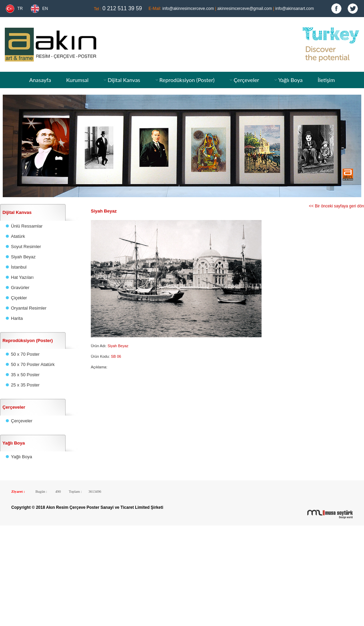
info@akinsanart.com (295, 9)
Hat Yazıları (22, 277)
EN (45, 9)
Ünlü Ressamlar (27, 226)
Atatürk (18, 236)
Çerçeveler (246, 80)
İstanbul (19, 267)
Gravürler (20, 288)
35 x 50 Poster (25, 375)
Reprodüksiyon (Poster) (187, 80)
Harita (17, 318)
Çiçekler (19, 298)
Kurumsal (78, 80)
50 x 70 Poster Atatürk (33, 364)
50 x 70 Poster (25, 354)
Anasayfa (40, 80)
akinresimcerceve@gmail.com (244, 9)
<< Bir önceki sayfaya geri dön (337, 206)
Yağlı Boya (290, 80)
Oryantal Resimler (29, 308)
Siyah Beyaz (23, 257)
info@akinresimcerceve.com (188, 9)
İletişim (326, 80)
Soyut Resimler (26, 247)
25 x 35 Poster (25, 385)
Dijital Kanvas (124, 80)
